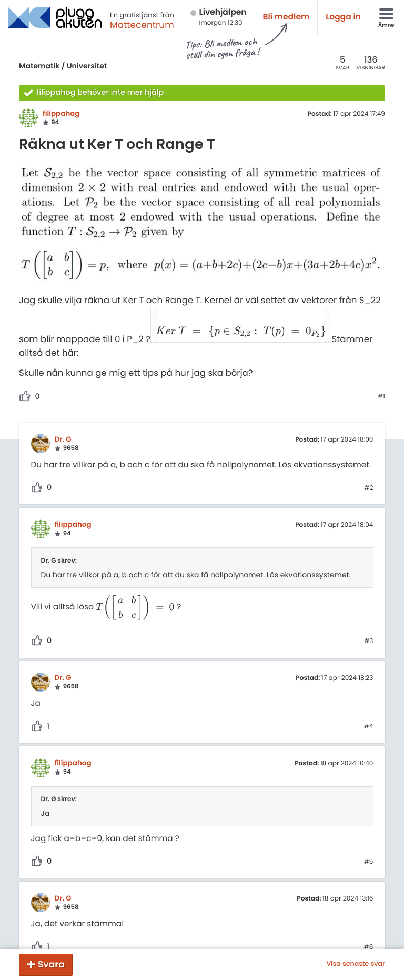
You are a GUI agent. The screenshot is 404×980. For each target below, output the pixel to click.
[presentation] (209, 327)
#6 (369, 922)
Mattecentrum (142, 25)
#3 (368, 616)
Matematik (39, 66)
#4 (369, 701)
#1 (381, 371)
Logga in (343, 17)
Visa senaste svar (356, 964)
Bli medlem (286, 17)
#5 (369, 836)
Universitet (87, 66)
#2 (368, 463)
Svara (51, 964)
